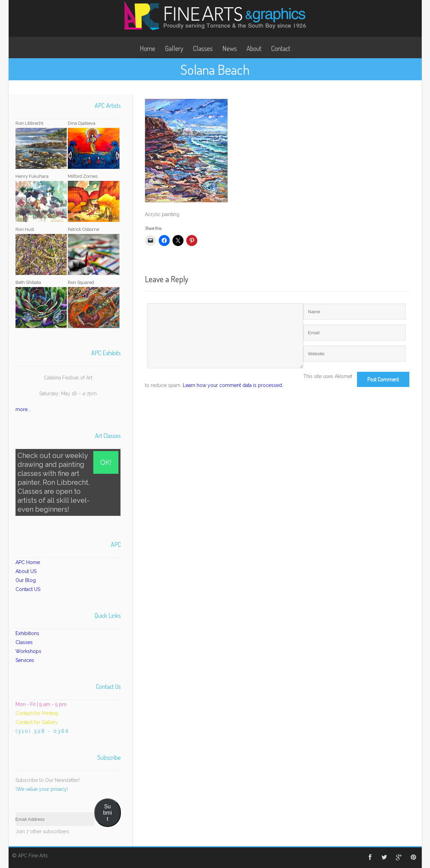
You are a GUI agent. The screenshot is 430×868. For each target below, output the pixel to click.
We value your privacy (42, 789)
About (254, 48)
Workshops (28, 651)
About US (26, 571)
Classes (203, 48)
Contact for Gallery (37, 722)
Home (148, 48)
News (230, 48)
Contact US (28, 589)
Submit (108, 813)
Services (25, 660)
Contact (281, 48)
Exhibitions (27, 633)
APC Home (28, 562)
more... (23, 409)
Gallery (174, 48)
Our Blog (26, 580)
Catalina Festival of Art (68, 378)
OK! (106, 462)
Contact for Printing (37, 713)
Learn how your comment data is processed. (233, 385)
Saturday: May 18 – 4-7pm (68, 394)
